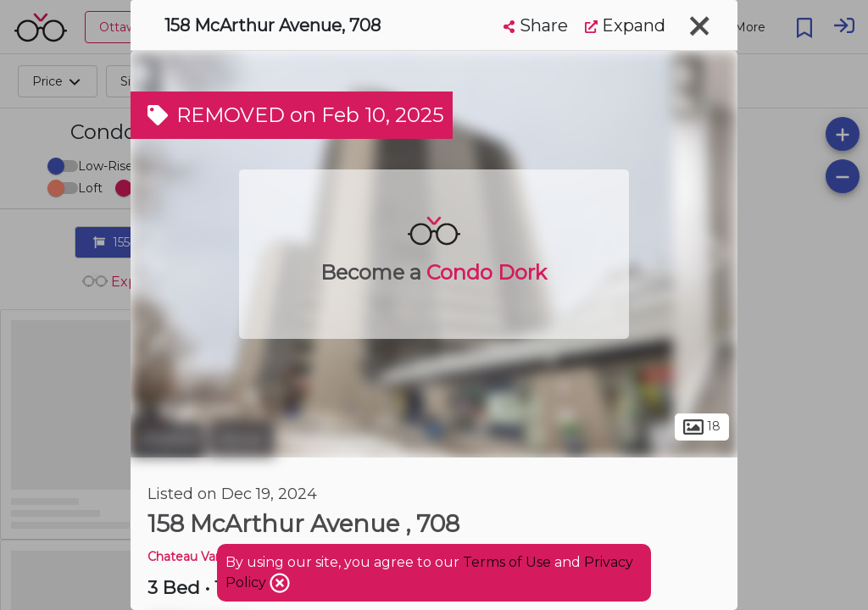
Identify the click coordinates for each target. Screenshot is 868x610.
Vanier (242, 439)
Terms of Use (507, 562)
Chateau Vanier (192, 557)
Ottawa (167, 439)
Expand (625, 25)
